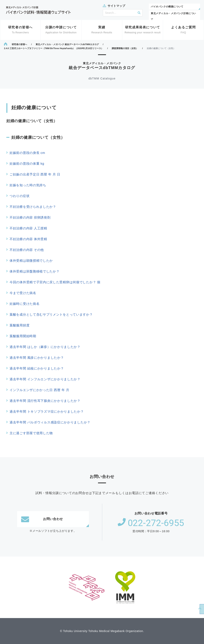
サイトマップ (116, 6)
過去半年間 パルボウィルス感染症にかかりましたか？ (50, 422)
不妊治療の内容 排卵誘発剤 (30, 217)
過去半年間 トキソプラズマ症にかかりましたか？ (47, 412)
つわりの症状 (20, 196)
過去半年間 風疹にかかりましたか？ (37, 358)
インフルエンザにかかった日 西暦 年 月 (39, 390)
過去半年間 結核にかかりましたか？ (37, 368)
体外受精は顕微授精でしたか (31, 261)
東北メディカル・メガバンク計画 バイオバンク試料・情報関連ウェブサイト (38, 10)
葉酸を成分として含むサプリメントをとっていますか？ (51, 315)
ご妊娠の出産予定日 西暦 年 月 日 (35, 174)
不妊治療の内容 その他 (27, 250)
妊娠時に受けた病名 (25, 304)
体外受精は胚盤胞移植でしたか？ (35, 271)
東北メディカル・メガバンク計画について (173, 16)
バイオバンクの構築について (167, 7)
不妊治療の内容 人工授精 (28, 228)
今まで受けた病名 (23, 293)
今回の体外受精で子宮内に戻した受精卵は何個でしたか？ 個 (55, 282)
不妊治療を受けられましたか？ (33, 207)
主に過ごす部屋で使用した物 (31, 433)
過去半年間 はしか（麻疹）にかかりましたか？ (45, 347)
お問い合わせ (42, 519)
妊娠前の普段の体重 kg (27, 164)
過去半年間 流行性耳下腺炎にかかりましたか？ (45, 401)
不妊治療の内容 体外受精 (28, 239)
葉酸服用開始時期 (23, 336)
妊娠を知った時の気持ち (28, 185)
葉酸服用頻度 (20, 325)
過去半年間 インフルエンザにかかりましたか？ (45, 379)
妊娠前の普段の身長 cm (27, 153)
